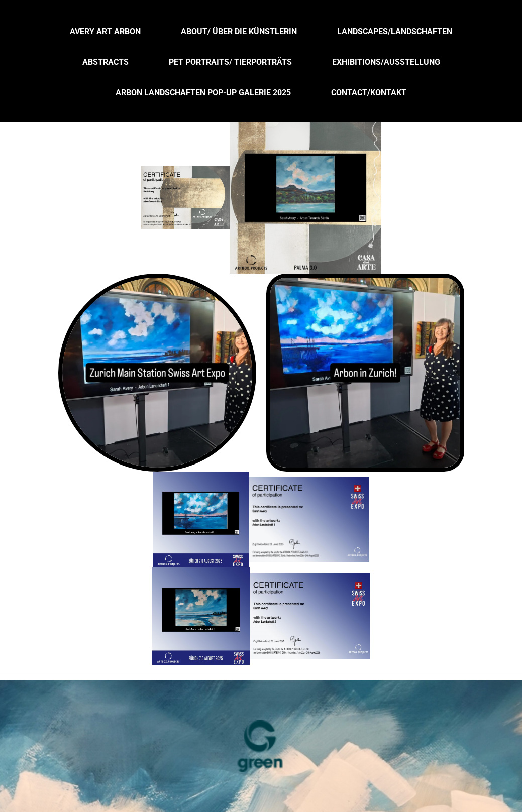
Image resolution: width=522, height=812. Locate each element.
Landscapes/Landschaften (395, 31)
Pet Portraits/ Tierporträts (230, 62)
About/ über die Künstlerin (239, 31)
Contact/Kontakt (369, 93)
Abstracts (106, 62)
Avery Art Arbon (105, 31)
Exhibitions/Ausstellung (386, 62)
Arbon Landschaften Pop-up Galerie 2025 (203, 93)
